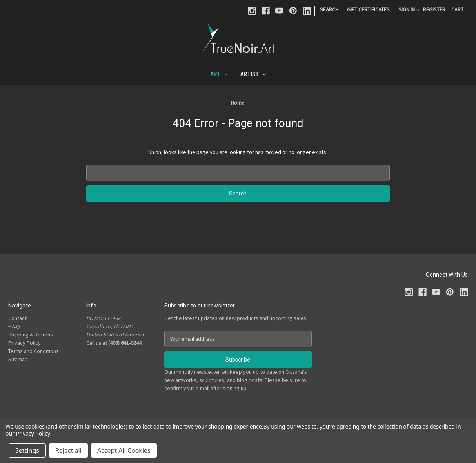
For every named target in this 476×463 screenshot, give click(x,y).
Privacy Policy (25, 343)
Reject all (68, 450)
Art (219, 74)
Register (434, 9)
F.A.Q (14, 326)
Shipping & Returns (31, 335)
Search (329, 9)
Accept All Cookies (124, 450)
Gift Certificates (368, 9)
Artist (253, 74)
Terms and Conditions (34, 351)
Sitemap (18, 359)
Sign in (407, 9)
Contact (17, 318)
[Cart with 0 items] (457, 10)
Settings (27, 450)
